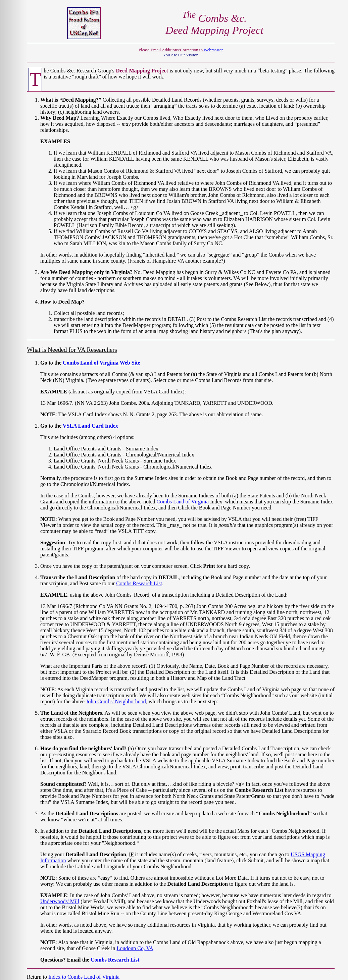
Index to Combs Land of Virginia (84, 977)
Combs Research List (139, 583)
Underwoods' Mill (60, 901)
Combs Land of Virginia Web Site (101, 363)
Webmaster (213, 50)
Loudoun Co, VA (135, 948)
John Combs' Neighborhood (116, 701)
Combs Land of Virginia (183, 502)
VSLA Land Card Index (90, 426)
